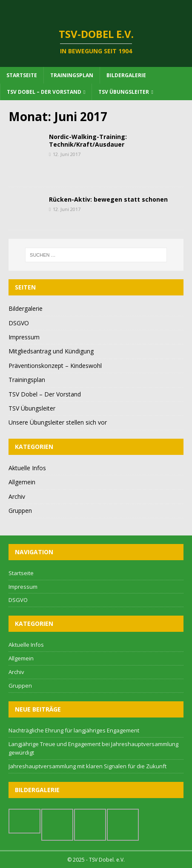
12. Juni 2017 (67, 154)
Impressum (24, 337)
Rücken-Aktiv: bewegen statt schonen (108, 199)
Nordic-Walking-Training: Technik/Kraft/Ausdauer (88, 140)
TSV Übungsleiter (124, 92)
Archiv (17, 496)
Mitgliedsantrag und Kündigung (51, 351)
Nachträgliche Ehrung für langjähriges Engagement (74, 730)
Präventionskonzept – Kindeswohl (55, 366)
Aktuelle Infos (27, 468)
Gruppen (20, 511)
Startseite (22, 75)
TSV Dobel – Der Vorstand (44, 92)
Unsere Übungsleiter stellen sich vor (58, 422)
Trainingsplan (72, 75)
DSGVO (19, 323)
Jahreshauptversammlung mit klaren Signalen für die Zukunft (87, 766)
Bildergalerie (126, 75)
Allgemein (22, 482)
